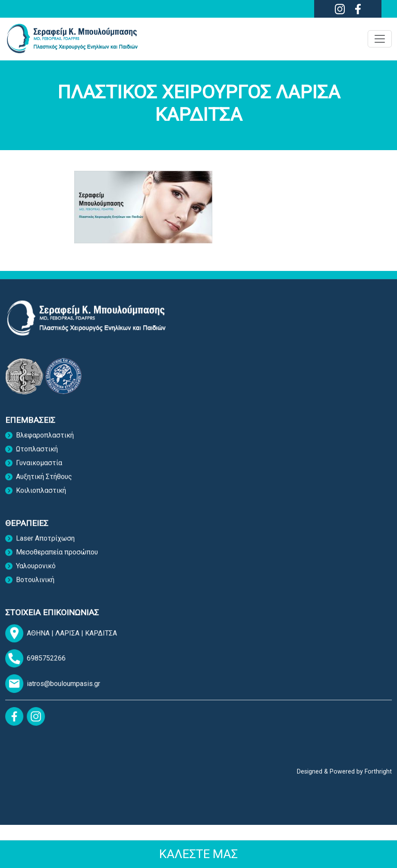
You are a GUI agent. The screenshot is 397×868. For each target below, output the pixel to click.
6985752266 (48, 661)
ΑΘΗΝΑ (41, 635)
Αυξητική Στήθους (44, 481)
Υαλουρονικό (36, 571)
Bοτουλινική (35, 584)
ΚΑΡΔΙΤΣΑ (103, 635)
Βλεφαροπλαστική (45, 440)
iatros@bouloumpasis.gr (66, 686)
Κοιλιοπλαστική (41, 495)
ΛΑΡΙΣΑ (70, 635)
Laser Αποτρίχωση (45, 543)
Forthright (378, 774)
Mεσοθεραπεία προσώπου (57, 557)
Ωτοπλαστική (37, 454)
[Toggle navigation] (380, 39)
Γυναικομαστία (39, 467)
